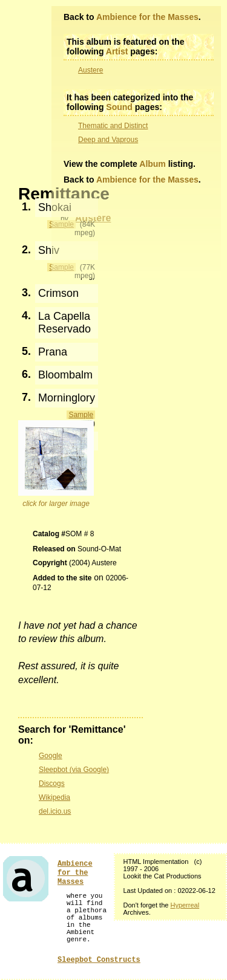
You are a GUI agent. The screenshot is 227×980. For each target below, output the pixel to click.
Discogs (52, 784)
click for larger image (56, 504)
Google (51, 756)
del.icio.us (55, 811)
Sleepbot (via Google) (74, 770)
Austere (90, 70)
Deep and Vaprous (108, 140)
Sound (119, 107)
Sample (81, 415)
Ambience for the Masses (147, 17)
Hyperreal (185, 905)
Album (153, 164)
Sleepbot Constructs (99, 960)
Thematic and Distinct (113, 126)
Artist (117, 51)
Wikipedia (54, 797)
